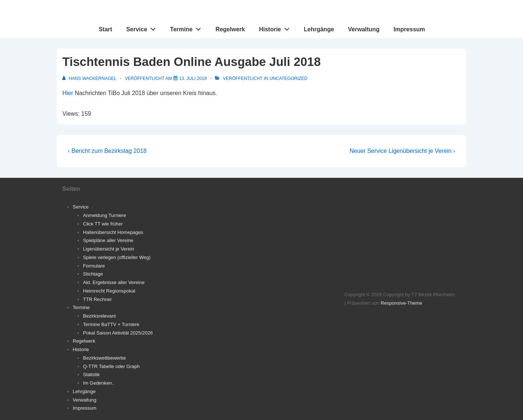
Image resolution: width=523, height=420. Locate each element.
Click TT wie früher (103, 224)
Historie (276, 28)
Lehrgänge (319, 29)
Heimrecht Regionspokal (109, 291)
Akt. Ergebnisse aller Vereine (114, 282)
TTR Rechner (97, 299)
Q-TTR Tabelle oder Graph (111, 366)
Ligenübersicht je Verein (109, 249)
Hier (68, 93)
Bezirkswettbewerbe (104, 358)
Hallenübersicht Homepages (113, 232)
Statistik (91, 374)
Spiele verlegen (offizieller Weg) (117, 257)
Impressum (409, 29)
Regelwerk (230, 29)
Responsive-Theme (401, 303)
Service (143, 28)
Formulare (94, 266)
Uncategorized (288, 78)
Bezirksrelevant (99, 316)
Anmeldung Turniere (105, 215)
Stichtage (93, 274)
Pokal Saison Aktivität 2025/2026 (118, 333)
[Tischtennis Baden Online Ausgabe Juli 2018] (193, 78)
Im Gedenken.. (99, 383)
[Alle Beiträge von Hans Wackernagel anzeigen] (90, 78)
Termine (188, 28)
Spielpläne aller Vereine (108, 240)
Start (105, 29)
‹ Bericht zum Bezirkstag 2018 (107, 151)
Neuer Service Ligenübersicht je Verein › (402, 151)
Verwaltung (364, 29)
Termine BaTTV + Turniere (111, 324)
